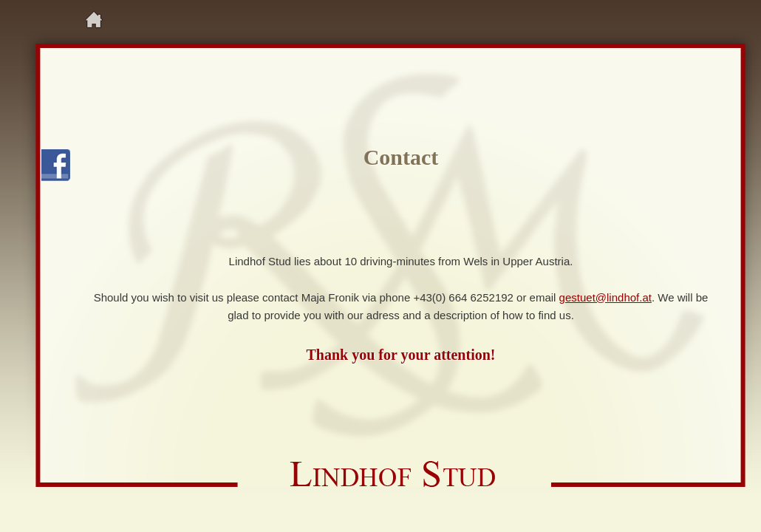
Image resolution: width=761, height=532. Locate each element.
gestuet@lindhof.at (605, 297)
